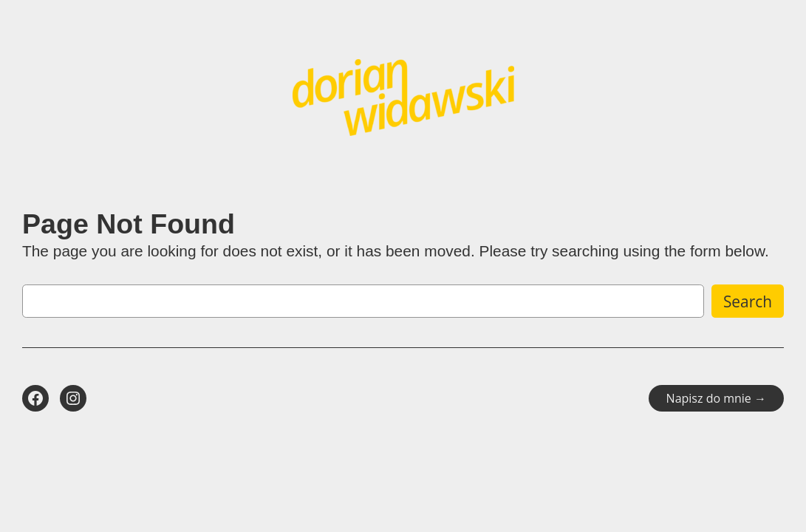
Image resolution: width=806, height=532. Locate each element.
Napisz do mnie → (716, 398)
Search (748, 301)
